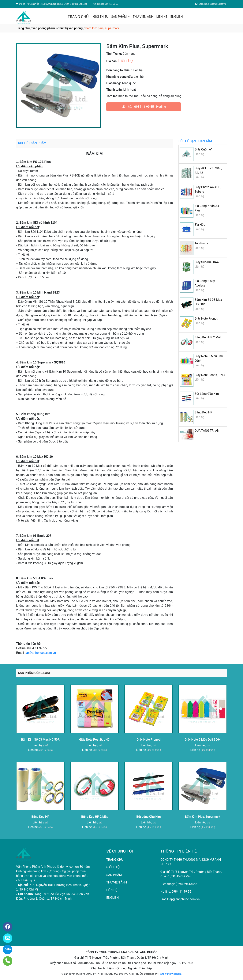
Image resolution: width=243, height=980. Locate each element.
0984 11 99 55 (144, 107)
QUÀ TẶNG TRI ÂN (207, 431)
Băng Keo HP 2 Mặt (208, 337)
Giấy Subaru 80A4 (207, 262)
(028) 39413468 (186, 884)
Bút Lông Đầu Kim (207, 394)
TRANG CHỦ (78, 17)
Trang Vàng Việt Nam (170, 974)
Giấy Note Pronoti (206, 319)
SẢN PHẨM (119, 17)
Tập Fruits (201, 243)
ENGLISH (176, 17)
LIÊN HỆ (162, 17)
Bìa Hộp (200, 225)
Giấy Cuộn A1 (204, 149)
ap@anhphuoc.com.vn (41, 653)
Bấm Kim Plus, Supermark (203, 817)
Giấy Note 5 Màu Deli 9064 (203, 740)
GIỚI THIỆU (101, 17)
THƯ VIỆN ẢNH (143, 17)
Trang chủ (23, 28)
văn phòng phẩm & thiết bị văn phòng (58, 28)
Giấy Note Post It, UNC (210, 375)
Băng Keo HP (203, 412)
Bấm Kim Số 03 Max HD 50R (40, 740)
